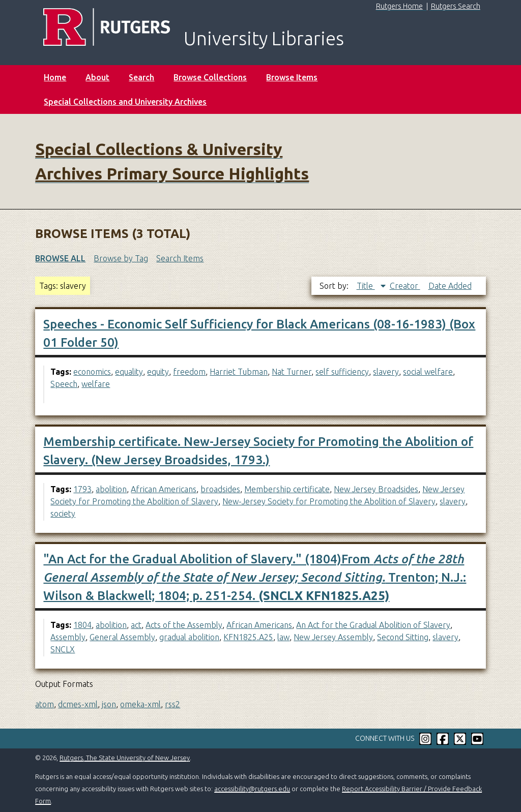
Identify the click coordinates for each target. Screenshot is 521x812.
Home (55, 77)
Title (366, 286)
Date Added (450, 286)
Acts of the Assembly (184, 625)
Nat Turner (292, 372)
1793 (82, 489)
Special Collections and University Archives (125, 102)
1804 (82, 625)
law (283, 637)
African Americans (164, 489)
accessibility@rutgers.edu (252, 789)
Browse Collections (210, 77)
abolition (111, 489)
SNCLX (63, 649)
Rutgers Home (399, 6)
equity (158, 372)
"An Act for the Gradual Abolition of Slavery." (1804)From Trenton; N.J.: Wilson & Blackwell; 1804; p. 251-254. (255, 577)
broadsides (220, 489)
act (136, 625)
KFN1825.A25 (248, 637)
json (109, 704)
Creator (405, 286)
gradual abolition (189, 637)
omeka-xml (140, 704)
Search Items (180, 258)
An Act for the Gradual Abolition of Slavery (373, 625)
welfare (96, 384)
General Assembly (122, 637)
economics (92, 372)
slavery (386, 372)
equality (129, 372)
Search (141, 77)
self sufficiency (342, 372)
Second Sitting (403, 637)
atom (45, 704)
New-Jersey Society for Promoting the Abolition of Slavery (329, 501)
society (63, 514)
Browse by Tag (121, 258)
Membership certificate (287, 489)
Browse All (60, 258)
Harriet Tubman (239, 372)
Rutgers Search (456, 6)
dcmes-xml (78, 704)
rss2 (172, 704)
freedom (189, 372)
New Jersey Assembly (333, 637)
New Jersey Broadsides (376, 489)
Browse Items (292, 77)
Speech (64, 384)
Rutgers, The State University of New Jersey (125, 758)
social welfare (428, 372)
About (97, 77)
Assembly (68, 637)
